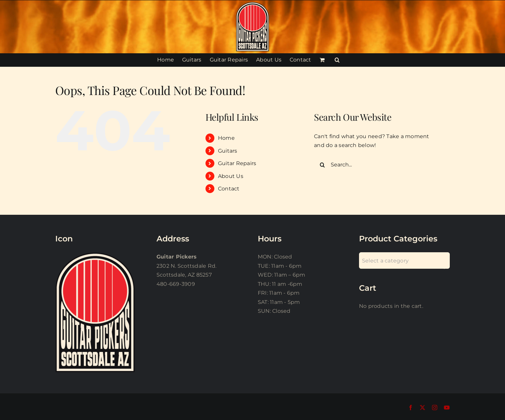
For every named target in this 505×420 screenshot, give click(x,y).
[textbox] (404, 261)
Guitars (228, 151)
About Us (231, 176)
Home (226, 138)
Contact (229, 189)
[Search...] (376, 165)
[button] (337, 60)
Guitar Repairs (237, 163)
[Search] (322, 165)
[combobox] (404, 260)
